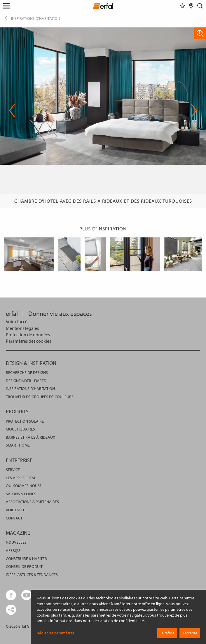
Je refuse (167, 633)
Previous (12, 111)
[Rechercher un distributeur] (191, 6)
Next (194, 111)
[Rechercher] (200, 6)
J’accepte (190, 633)
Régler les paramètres (56, 633)
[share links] (11, 610)
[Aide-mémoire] (182, 6)
